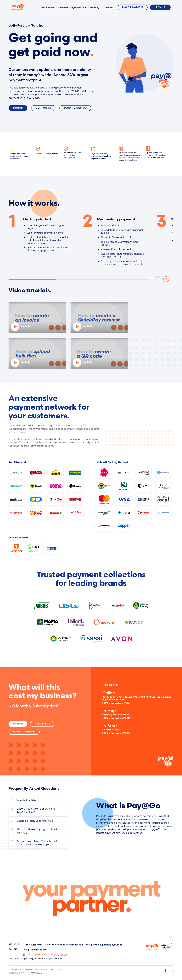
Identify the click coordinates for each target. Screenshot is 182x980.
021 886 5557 (41, 950)
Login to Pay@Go (24, 732)
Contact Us (43, 108)
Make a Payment (133, 7)
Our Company (91, 8)
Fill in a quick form (32, 945)
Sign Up (160, 7)
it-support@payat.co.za (110, 945)
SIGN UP (18, 724)
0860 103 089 (61, 955)
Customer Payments (70, 8)
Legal (40, 973)
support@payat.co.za (72, 945)
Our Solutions (47, 8)
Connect (108, 8)
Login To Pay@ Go (75, 108)
